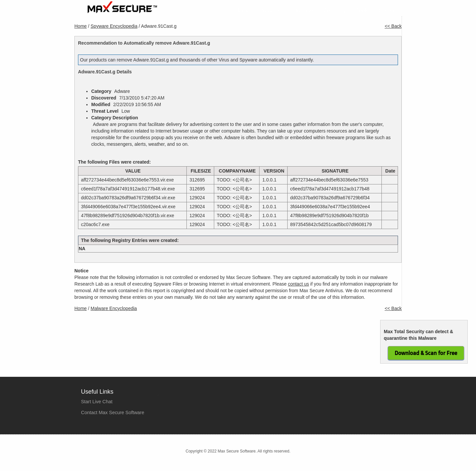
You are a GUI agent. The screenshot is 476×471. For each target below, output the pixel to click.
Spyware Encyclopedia (114, 26)
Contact (388, 10)
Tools (362, 10)
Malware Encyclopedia (114, 308)
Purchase (302, 10)
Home (242, 10)
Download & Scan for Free (426, 353)
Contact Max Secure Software (113, 412)
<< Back (393, 26)
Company (335, 10)
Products (270, 10)
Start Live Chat (97, 402)
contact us (298, 284)
